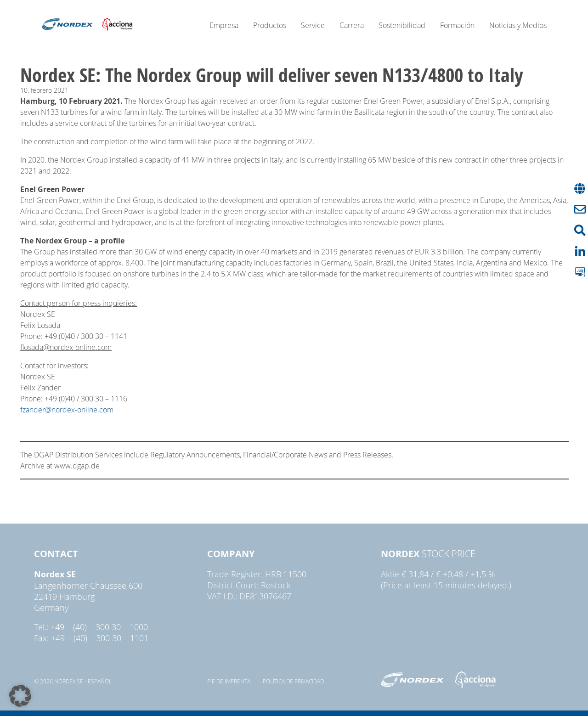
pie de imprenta (229, 681)
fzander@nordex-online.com (67, 410)
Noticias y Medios (518, 25)
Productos (270, 25)
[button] (20, 696)
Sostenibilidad (402, 25)
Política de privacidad (293, 681)
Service (313, 25)
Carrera (352, 25)
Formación (457, 25)
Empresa (224, 25)
